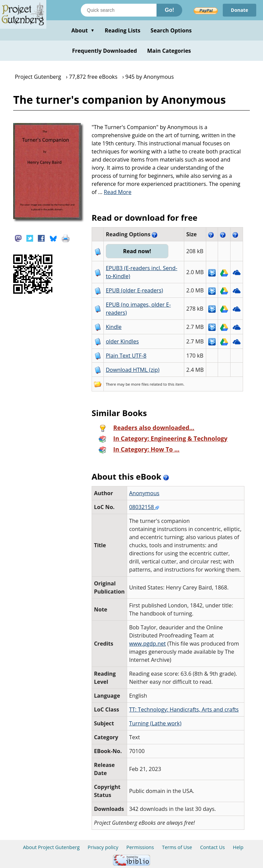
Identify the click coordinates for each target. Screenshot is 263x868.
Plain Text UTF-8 (126, 356)
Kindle (114, 327)
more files (140, 384)
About (83, 30)
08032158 (144, 507)
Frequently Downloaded (104, 51)
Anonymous (144, 493)
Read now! (137, 251)
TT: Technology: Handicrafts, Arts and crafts (184, 709)
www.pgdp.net (148, 644)
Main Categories (169, 51)
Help (238, 847)
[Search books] (119, 10)
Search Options (171, 30)
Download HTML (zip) (133, 370)
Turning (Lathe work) (155, 723)
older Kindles (122, 341)
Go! (169, 10)
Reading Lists (123, 30)
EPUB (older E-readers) (134, 290)
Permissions (140, 847)
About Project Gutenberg (51, 847)
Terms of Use (177, 847)
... (115, 192)
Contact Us (212, 847)
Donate (240, 10)
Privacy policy (103, 847)
